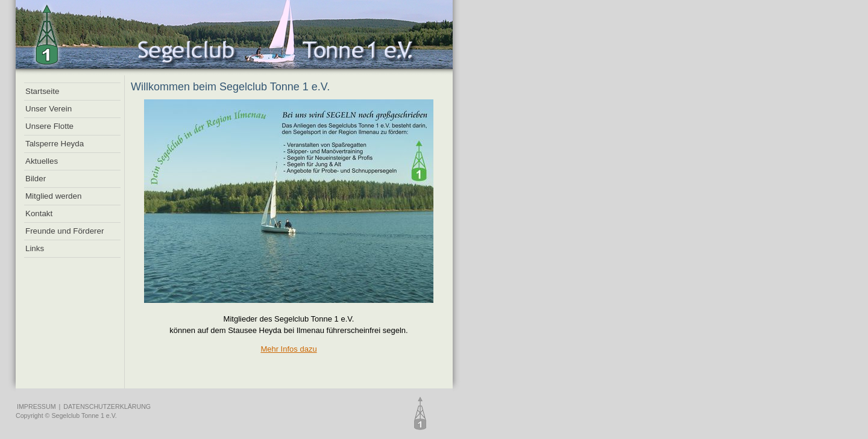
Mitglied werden (53, 196)
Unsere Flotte (49, 126)
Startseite (42, 91)
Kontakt (39, 213)
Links (35, 248)
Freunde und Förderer (64, 231)
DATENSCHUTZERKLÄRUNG (107, 406)
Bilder (36, 179)
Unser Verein (49, 109)
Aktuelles (42, 161)
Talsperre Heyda (55, 144)
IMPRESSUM (36, 406)
